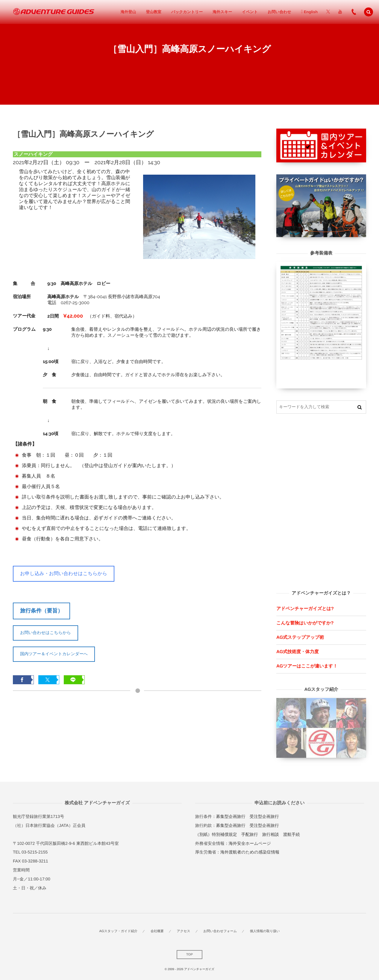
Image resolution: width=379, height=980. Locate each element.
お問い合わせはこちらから (46, 632)
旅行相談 (271, 834)
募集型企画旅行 (231, 816)
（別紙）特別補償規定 (216, 834)
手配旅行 (250, 834)
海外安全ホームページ (250, 843)
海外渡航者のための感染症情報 (250, 852)
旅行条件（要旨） (41, 611)
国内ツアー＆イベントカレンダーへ (54, 654)
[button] (369, 12)
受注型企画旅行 (264, 816)
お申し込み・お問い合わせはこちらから (64, 573)
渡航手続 (292, 834)
